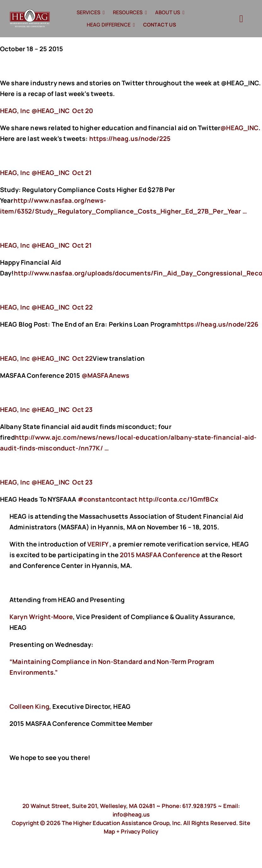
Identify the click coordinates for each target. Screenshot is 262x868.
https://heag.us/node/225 (131, 139)
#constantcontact (108, 499)
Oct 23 (82, 410)
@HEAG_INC (239, 128)
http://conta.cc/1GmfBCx (179, 499)
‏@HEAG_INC (35, 111)
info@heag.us (131, 814)
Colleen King (29, 706)
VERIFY (98, 544)
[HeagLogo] (30, 12)
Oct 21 (82, 173)
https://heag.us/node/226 (218, 324)
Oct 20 (83, 111)
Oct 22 (82, 307)
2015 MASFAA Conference (160, 555)
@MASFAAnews (106, 375)
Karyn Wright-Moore (41, 617)
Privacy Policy (140, 831)
